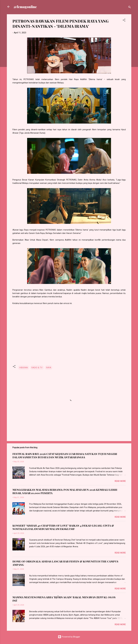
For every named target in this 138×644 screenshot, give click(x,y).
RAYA (49, 368)
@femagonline (25, 7)
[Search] (130, 8)
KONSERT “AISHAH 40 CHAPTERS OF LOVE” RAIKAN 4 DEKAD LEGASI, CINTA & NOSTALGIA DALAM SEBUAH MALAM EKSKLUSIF (63, 527)
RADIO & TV (37, 368)
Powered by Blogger (69, 637)
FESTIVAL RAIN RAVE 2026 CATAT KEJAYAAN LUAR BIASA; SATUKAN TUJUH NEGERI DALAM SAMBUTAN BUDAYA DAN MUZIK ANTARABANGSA (65, 456)
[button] (124, 21)
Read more (120, 481)
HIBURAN (24, 368)
